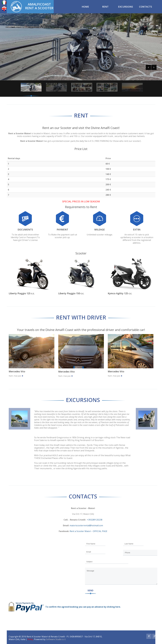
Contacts (146, 7)
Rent (105, 7)
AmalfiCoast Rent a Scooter (39, 6)
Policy (30, 639)
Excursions (126, 7)
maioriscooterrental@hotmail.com (86, 525)
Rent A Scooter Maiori (37, 637)
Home (85, 7)
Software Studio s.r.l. (56, 639)
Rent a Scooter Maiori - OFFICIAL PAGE (88, 531)
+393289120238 (95, 520)
